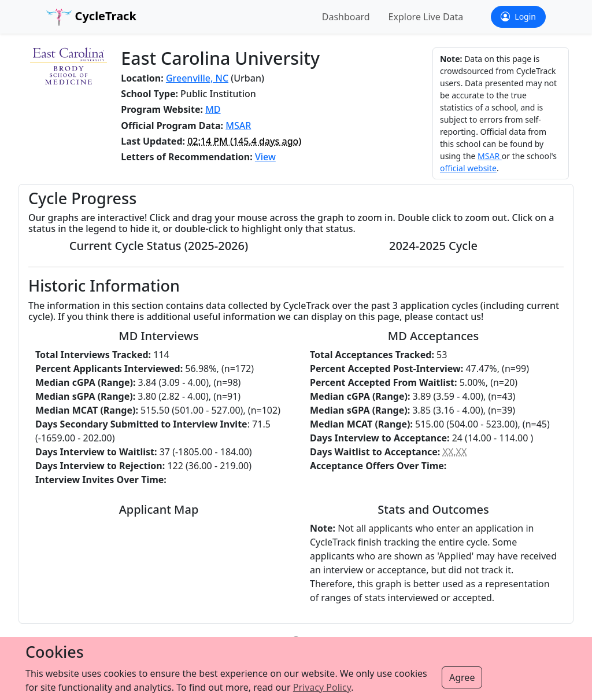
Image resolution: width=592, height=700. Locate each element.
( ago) (244, 141)
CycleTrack (91, 17)
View (265, 157)
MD (213, 109)
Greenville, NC (197, 78)
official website (468, 168)
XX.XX (455, 452)
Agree (462, 677)
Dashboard (346, 17)
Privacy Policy (322, 687)
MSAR (238, 126)
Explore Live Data (426, 17)
